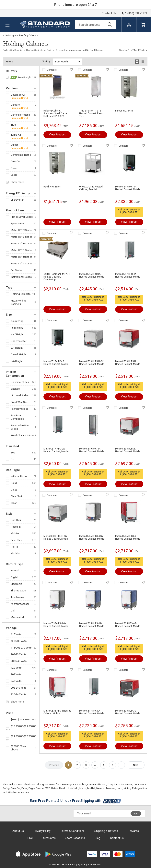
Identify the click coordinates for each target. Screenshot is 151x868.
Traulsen (111, 788)
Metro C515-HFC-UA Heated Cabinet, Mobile (92, 275)
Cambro (15, 105)
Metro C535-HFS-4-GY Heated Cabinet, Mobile (56, 625)
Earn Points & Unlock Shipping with (76, 801)
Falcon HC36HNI (124, 111)
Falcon (40, 788)
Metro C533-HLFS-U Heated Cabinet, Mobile (128, 363)
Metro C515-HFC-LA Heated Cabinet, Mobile (56, 363)
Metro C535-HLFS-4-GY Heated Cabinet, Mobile (92, 537)
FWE (47, 788)
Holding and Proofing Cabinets (22, 36)
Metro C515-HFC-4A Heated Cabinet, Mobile (128, 188)
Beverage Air (18, 95)
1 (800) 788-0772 (129, 212)
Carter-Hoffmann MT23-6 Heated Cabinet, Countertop (57, 277)
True (13, 125)
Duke (14, 168)
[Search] (96, 25)
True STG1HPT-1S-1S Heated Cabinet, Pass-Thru (91, 113)
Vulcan (15, 145)
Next (136, 765)
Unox (120, 788)
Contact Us (109, 13)
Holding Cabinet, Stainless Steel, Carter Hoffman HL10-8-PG (56, 113)
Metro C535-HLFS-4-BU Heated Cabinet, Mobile (92, 625)
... (121, 765)
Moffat (91, 788)
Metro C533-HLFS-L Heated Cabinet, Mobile (128, 450)
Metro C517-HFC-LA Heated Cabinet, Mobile (92, 712)
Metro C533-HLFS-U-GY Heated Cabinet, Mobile (92, 363)
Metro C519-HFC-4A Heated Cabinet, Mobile (92, 450)
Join (136, 814)
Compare (52, 70)
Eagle (14, 175)
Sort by (46, 61)
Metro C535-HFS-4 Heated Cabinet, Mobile (57, 712)
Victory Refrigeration (135, 788)
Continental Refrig (21, 155)
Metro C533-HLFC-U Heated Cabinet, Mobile (128, 712)
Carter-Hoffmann (20, 115)
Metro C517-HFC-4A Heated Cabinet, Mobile (128, 275)
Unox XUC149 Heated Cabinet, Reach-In (91, 188)
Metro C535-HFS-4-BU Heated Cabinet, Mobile (128, 625)
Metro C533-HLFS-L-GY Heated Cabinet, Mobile (56, 537)
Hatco (55, 788)
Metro (83, 788)
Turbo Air (16, 135)
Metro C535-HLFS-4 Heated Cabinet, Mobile (128, 537)
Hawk (62, 788)
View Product (57, 134)
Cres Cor (16, 161)
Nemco (100, 788)
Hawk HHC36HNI (52, 187)
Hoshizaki (73, 788)
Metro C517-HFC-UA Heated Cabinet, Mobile (56, 450)
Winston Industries (18, 792)
